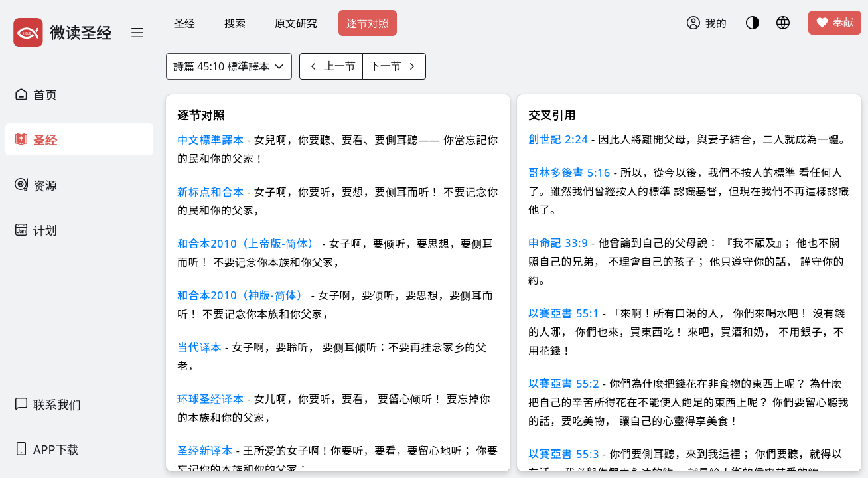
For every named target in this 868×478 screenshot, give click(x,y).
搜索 (235, 23)
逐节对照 (368, 23)
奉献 (835, 23)
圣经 (184, 23)
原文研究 (296, 23)
